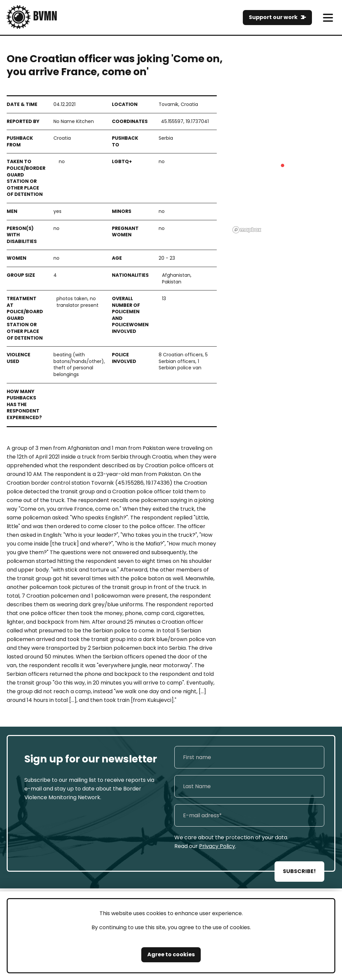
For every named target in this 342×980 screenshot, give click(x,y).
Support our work (273, 17)
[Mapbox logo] (247, 230)
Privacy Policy (217, 846)
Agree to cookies (171, 954)
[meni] (328, 18)
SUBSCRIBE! (299, 871)
